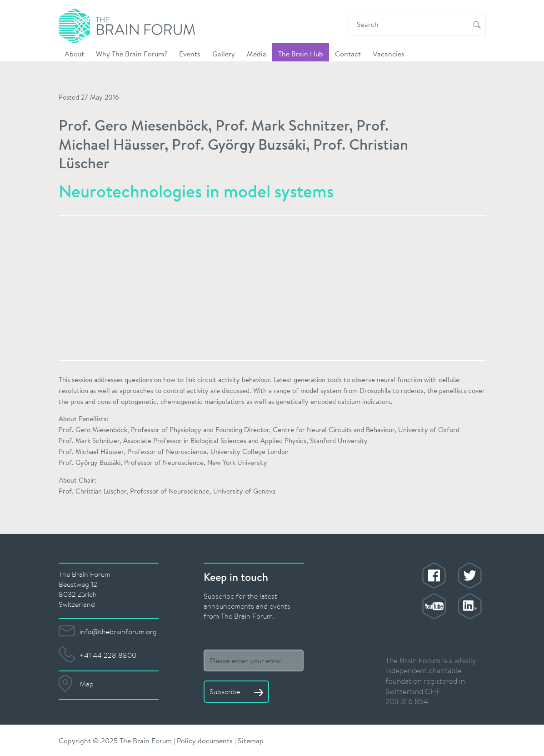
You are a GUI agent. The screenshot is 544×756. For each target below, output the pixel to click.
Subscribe (236, 691)
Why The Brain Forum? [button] (132, 53)
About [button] (74, 53)
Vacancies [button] (389, 53)
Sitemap (251, 740)
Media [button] (257, 53)
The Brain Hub (301, 53)
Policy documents (205, 740)
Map (87, 684)
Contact (348, 53)
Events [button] (190, 53)
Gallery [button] (224, 53)
